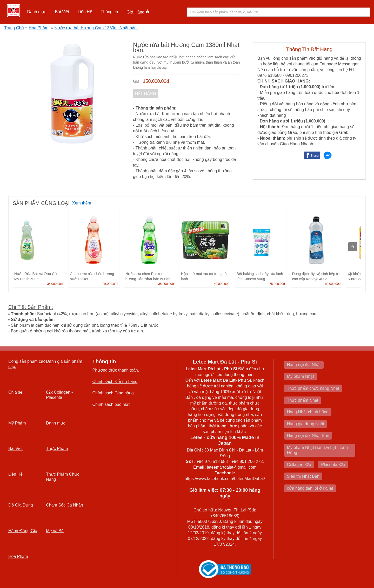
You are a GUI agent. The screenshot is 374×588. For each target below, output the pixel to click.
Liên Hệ (85, 12)
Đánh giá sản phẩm (64, 361)
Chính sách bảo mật (111, 404)
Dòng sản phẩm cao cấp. (27, 364)
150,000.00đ (156, 81)
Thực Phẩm (57, 449)
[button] (37, 12)
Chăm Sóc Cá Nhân (64, 505)
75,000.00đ (277, 284)
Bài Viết (62, 12)
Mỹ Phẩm (17, 423)
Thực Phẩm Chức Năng (63, 477)
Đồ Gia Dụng (21, 505)
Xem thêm (82, 203)
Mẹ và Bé (55, 531)
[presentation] (353, 247)
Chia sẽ (15, 392)
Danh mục (37, 12)
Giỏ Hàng (138, 12)
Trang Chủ (14, 28)
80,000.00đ (333, 284)
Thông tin (109, 12)
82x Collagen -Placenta (59, 395)
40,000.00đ (222, 284)
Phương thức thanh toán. (116, 370)
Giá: (137, 81)
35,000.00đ (55, 284)
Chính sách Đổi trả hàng (115, 382)
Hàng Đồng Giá (23, 531)
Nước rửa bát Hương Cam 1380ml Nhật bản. (96, 28)
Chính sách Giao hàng (113, 393)
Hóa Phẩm (39, 28)
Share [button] (315, 156)
